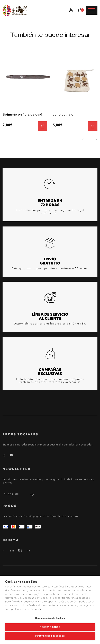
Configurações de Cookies (50, 618)
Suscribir (19, 494)
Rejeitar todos (50, 627)
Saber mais (34, 609)
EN (12, 551)
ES (21, 550)
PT (4, 551)
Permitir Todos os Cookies (50, 636)
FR (29, 551)
